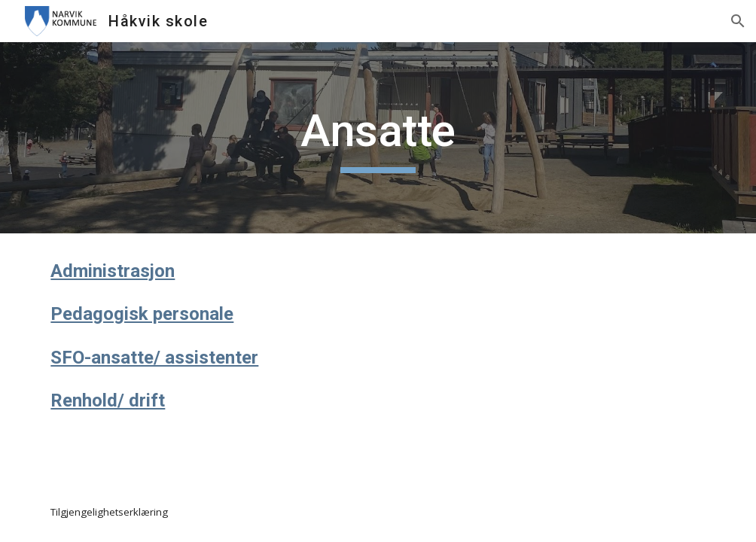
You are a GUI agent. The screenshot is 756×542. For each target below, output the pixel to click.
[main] (378, 138)
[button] (738, 21)
